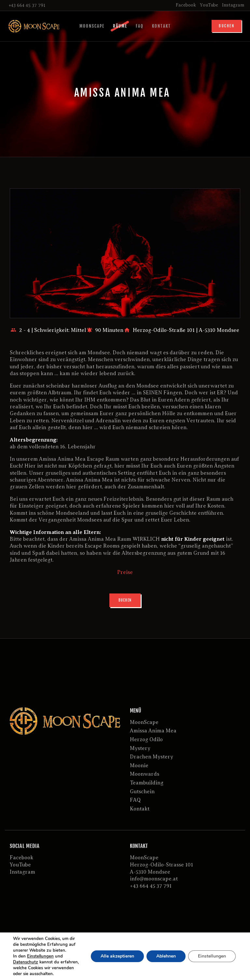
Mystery (140, 748)
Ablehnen (166, 956)
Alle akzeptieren (117, 956)
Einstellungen (40, 956)
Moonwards (145, 774)
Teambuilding (147, 783)
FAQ (135, 800)
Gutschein (142, 792)
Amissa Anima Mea (153, 731)
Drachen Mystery (152, 757)
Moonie (139, 766)
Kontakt (140, 809)
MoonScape (144, 722)
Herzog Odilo (146, 740)
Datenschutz (26, 962)
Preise (125, 572)
